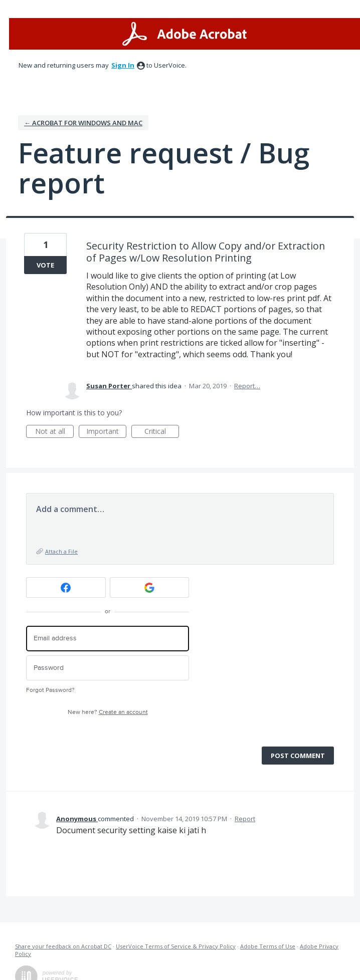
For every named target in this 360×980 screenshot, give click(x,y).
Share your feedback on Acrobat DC (63, 946)
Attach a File (61, 551)
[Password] (108, 668)
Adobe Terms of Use (268, 946)
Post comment (298, 756)
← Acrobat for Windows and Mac (83, 123)
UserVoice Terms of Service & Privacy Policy (176, 946)
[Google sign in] (150, 587)
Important (106, 432)
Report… (247, 386)
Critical (162, 432)
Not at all (55, 432)
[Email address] (108, 639)
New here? (108, 712)
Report (245, 819)
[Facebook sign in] (66, 587)
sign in (123, 65)
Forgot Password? (50, 690)
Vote (45, 265)
